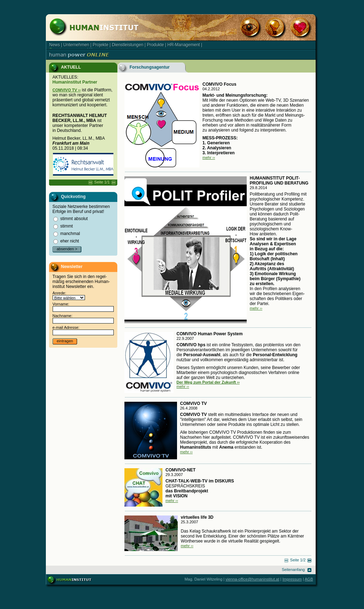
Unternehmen (76, 45)
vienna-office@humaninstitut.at (253, 579)
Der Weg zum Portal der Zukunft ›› (208, 382)
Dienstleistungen (128, 45)
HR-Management (184, 45)
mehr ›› (209, 157)
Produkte (155, 45)
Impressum (292, 579)
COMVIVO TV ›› (67, 90)
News (55, 45)
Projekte (101, 45)
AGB (309, 579)
